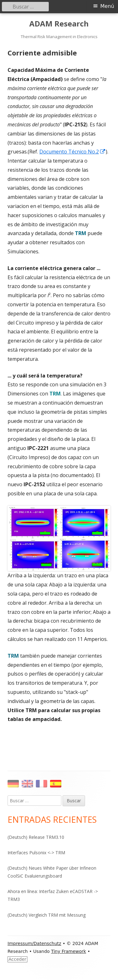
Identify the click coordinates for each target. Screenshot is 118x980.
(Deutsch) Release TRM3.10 (36, 837)
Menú (107, 6)
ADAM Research (59, 24)
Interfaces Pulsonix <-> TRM (36, 853)
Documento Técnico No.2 (73, 152)
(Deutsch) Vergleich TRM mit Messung (47, 915)
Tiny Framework (68, 951)
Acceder (17, 959)
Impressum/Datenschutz (34, 943)
